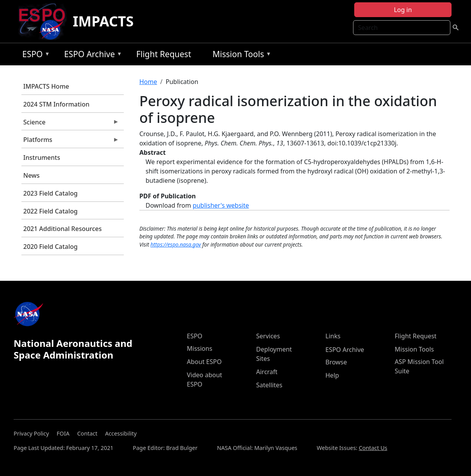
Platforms (70, 142)
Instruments (42, 157)
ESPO (34, 55)
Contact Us (373, 448)
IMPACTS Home (46, 86)
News (32, 175)
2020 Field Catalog (51, 247)
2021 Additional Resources (62, 229)
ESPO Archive (91, 55)
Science (70, 124)
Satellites (269, 385)
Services (268, 336)
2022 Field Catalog (51, 211)
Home (148, 82)
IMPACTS (103, 21)
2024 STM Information (56, 104)
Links (333, 336)
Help (332, 375)
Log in (403, 10)
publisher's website (221, 205)
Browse (336, 362)
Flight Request (164, 54)
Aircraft (267, 372)
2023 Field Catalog (51, 193)
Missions (199, 348)
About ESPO (204, 362)
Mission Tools (240, 55)
